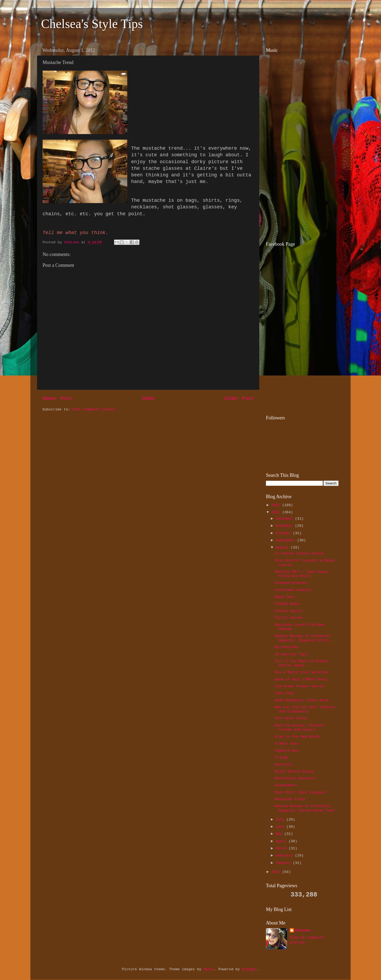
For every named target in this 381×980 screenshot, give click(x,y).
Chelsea (303, 930)
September (286, 540)
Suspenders (286, 785)
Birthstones (287, 647)
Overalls (284, 765)
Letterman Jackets (293, 590)
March (282, 848)
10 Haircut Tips (291, 654)
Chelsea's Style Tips (92, 24)
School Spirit (289, 611)
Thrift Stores (289, 618)
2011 (277, 872)
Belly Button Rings (294, 771)
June (281, 827)
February (285, 856)
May (280, 834)
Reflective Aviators (295, 778)
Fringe (281, 757)
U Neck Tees (287, 744)
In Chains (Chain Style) (300, 554)
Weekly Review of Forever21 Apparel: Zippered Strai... (305, 638)
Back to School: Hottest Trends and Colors (300, 728)
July (281, 820)
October (284, 533)
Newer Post (57, 399)
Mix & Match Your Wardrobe (302, 672)
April (282, 841)
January (284, 863)
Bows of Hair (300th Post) (302, 679)
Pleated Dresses (291, 583)
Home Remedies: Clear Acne (302, 700)
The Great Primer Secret (300, 686)
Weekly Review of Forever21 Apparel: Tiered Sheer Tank (305, 808)
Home (148, 399)
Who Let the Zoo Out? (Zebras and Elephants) (305, 709)
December (285, 519)
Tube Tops (285, 693)
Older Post (239, 399)
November (285, 526)
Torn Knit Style (291, 718)
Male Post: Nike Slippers (301, 792)
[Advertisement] (299, 199)
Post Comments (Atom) (94, 409)
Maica (209, 969)
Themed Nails (288, 604)
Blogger (249, 969)
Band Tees (285, 597)
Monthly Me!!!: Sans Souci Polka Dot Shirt (302, 574)
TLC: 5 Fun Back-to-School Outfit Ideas (302, 663)
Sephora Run (287, 751)
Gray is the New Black (297, 737)
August (283, 548)
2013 (277, 505)
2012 (277, 512)
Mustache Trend (290, 799)
